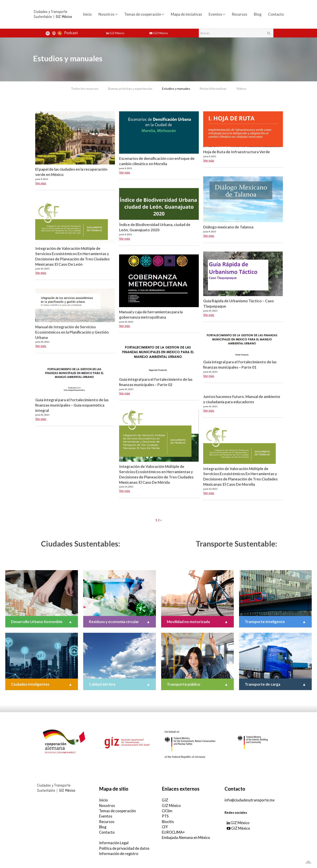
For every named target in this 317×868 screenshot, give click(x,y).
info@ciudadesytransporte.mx (250, 800)
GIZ (165, 800)
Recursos (240, 14)
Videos (250, 88)
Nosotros (108, 14)
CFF (165, 826)
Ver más (41, 183)
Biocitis (168, 820)
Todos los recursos (76, 88)
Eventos (217, 14)
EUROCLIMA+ (174, 831)
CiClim (167, 810)
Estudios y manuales (176, 88)
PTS (165, 815)
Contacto (276, 14)
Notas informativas (218, 88)
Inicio (87, 14)
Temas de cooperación (144, 14)
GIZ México (115, 33)
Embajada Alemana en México (186, 836)
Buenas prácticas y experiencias (126, 88)
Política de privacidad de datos (124, 847)
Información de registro (119, 852)
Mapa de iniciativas (186, 14)
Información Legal (114, 841)
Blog (258, 14)
